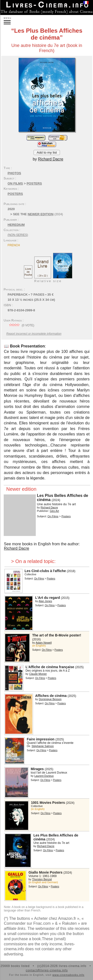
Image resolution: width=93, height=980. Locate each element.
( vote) (21, 325)
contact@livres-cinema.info (47, 970)
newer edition (41, 214)
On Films (15, 183)
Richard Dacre (17, 548)
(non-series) (18, 235)
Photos (14, 173)
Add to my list (47, 152)
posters (15, 194)
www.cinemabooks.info (68, 975)
